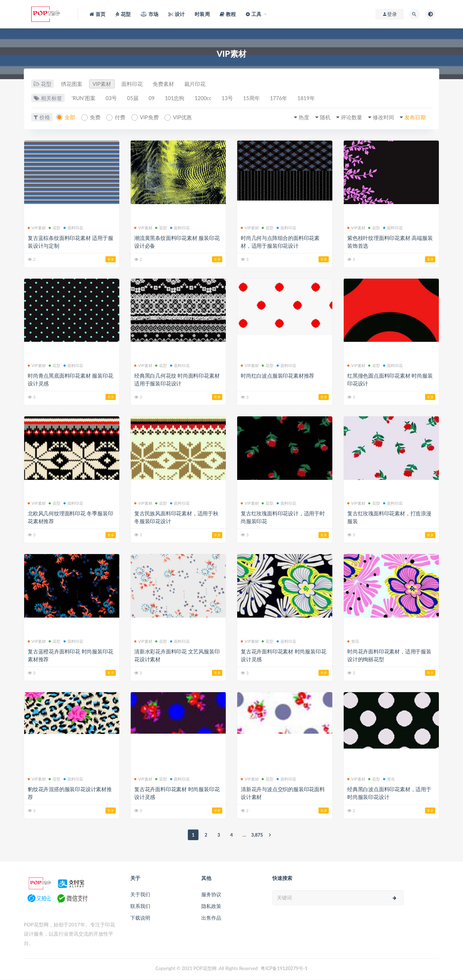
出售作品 (211, 918)
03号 (113, 99)
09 (156, 99)
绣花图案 (72, 84)
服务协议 (211, 895)
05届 (136, 99)
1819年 (320, 99)
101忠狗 (181, 99)
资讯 (353, 641)
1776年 (291, 99)
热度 (298, 118)
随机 (320, 118)
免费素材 (168, 84)
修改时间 (381, 118)
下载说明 (140, 918)
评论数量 (348, 118)
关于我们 (140, 895)
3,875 (257, 835)
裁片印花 (200, 84)
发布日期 (414, 118)
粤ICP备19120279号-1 (284, 969)
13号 (236, 99)
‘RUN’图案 (84, 99)
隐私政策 (211, 906)
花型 (55, 228)
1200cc (211, 99)
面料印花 (135, 84)
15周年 (262, 99)
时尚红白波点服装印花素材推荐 (277, 376)
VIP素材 (104, 84)
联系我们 (140, 906)
